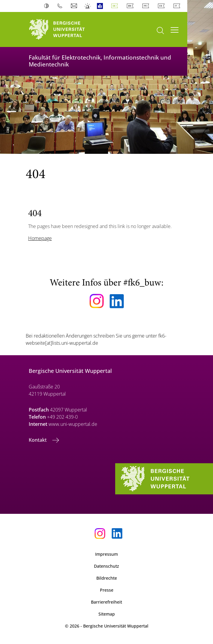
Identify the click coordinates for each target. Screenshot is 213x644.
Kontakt (38, 440)
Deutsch (116, 6)
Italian (178, 6)
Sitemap (107, 614)
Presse (107, 590)
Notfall (88, 6)
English (131, 6)
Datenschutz (106, 566)
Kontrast (48, 6)
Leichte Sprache (101, 6)
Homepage (40, 238)
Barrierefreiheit (106, 602)
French (147, 6)
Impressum (106, 554)
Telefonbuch (61, 6)
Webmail (75, 6)
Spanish (162, 6)
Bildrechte (107, 578)
